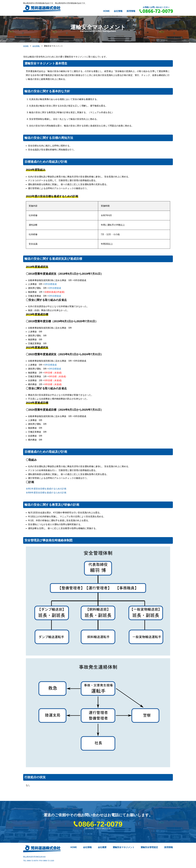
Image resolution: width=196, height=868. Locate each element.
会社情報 (118, 11)
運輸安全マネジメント (124, 847)
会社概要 (102, 847)
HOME (106, 11)
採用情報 (131, 11)
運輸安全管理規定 (149, 847)
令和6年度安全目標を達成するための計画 (46, 492)
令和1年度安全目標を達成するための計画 (46, 489)
